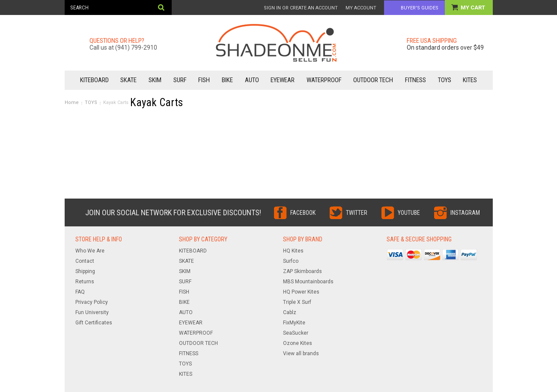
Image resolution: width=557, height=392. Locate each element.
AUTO (252, 80)
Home (72, 102)
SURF (180, 80)
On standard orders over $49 (445, 48)
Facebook (303, 213)
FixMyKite (294, 323)
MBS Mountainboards (308, 282)
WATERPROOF (324, 80)
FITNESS (416, 80)
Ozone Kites (298, 343)
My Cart (474, 7)
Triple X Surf (297, 302)
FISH (204, 80)
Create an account (314, 8)
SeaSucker (296, 333)
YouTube (409, 213)
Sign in (272, 8)
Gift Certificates (94, 323)
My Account (361, 8)
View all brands (301, 353)
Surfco (291, 261)
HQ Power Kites (301, 292)
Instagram (465, 213)
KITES (470, 80)
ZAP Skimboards (302, 271)
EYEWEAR (283, 80)
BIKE (227, 80)
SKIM (155, 80)
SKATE (128, 80)
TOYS (445, 80)
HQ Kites (293, 251)
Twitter (357, 213)
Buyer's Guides (420, 8)
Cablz (290, 312)
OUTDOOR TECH (373, 80)
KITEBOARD (94, 80)
